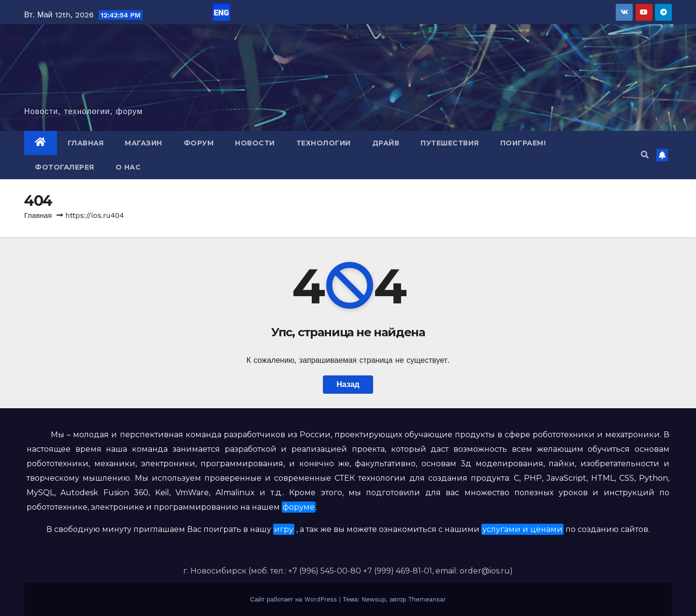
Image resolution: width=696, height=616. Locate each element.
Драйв (386, 143)
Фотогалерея (65, 167)
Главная (86, 143)
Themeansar (427, 599)
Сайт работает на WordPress (294, 599)
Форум (199, 143)
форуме (299, 507)
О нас (128, 167)
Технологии (324, 143)
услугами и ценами (522, 529)
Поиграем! (523, 143)
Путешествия (450, 143)
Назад (348, 384)
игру (284, 529)
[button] (645, 155)
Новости (255, 143)
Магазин (144, 143)
